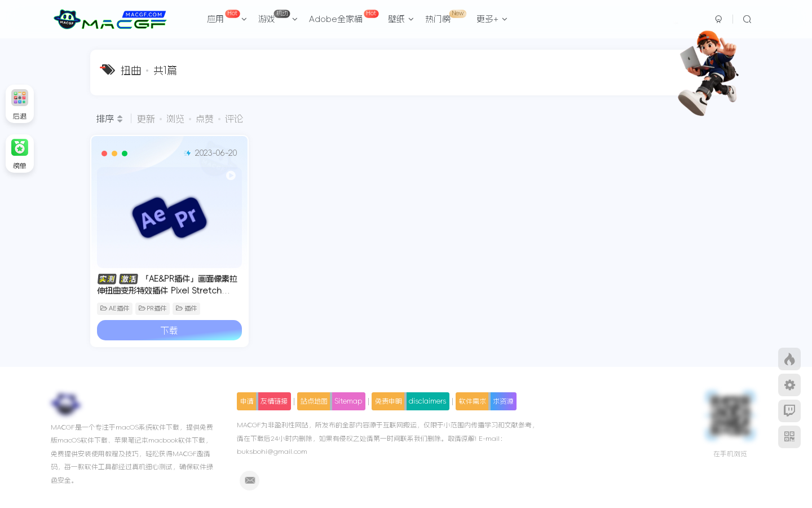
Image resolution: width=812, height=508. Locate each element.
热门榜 (446, 16)
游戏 (278, 16)
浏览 (175, 119)
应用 (227, 16)
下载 (166, 326)
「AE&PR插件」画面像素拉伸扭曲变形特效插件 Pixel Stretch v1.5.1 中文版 (163, 286)
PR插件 (153, 304)
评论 (234, 119)
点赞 (205, 119)
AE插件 (115, 304)
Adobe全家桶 (344, 16)
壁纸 (401, 19)
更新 (146, 119)
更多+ (492, 19)
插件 (187, 304)
